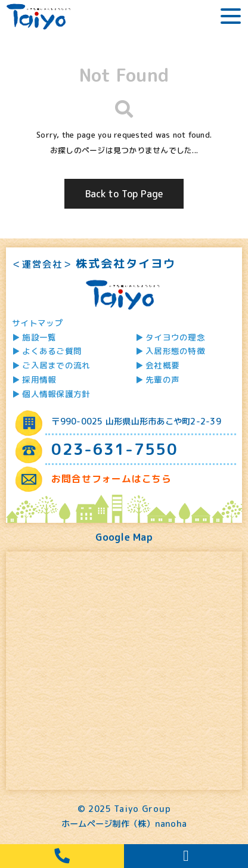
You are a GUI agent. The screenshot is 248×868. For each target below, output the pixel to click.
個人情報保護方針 (56, 394)
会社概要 (162, 365)
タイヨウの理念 (175, 337)
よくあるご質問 (52, 351)
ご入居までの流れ (56, 365)
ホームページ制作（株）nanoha (124, 824)
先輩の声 (162, 379)
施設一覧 (39, 337)
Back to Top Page (124, 194)
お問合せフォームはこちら (111, 479)
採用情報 (39, 379)
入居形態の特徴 (175, 351)
